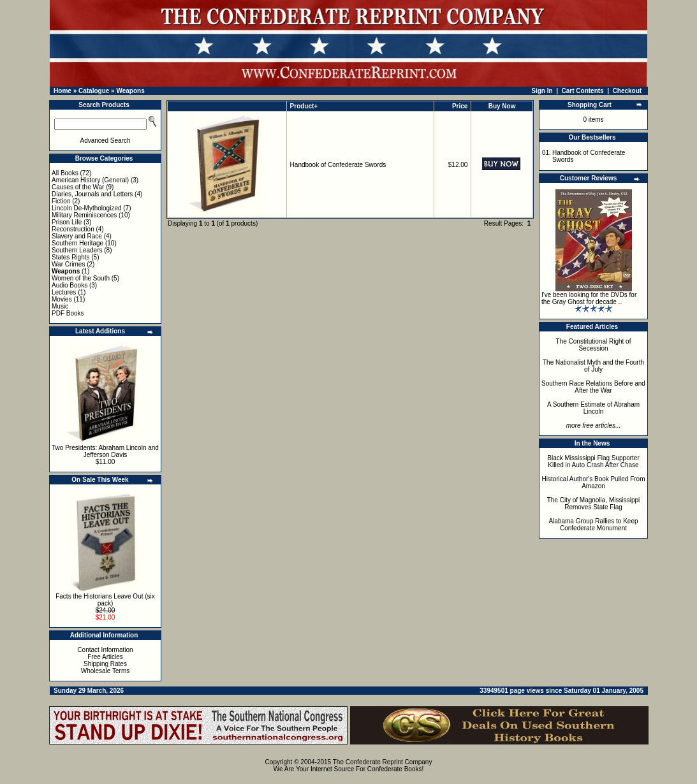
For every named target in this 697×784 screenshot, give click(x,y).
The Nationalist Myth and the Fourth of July (593, 366)
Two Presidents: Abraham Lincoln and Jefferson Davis (105, 451)
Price (460, 106)
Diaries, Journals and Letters (92, 194)
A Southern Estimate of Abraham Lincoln (593, 408)
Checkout (627, 91)
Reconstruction (73, 229)
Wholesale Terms (106, 671)
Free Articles (105, 657)
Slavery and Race (77, 236)
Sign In (542, 91)
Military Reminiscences (84, 215)
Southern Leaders (77, 250)
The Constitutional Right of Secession (594, 345)
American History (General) (90, 180)
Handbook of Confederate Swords (338, 165)
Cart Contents (583, 91)
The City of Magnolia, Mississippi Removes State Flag (594, 504)
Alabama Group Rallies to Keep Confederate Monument (593, 525)
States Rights (70, 257)
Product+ (304, 106)
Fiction (61, 201)
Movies (62, 299)
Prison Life (67, 222)
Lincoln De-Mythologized (87, 208)
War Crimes (68, 264)
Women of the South (81, 278)
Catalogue (94, 91)
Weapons (130, 91)
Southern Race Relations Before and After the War (593, 387)
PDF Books (68, 313)
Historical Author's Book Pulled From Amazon (594, 483)
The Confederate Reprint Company (383, 762)
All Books (65, 173)
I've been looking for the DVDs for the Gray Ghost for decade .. (589, 298)
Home (62, 91)
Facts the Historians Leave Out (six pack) (105, 600)
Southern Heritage (77, 243)
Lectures (64, 292)
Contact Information (105, 650)
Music (60, 306)
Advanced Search (106, 141)
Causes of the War (78, 187)
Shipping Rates (105, 664)
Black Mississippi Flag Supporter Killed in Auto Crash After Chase (593, 461)
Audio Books (70, 285)
